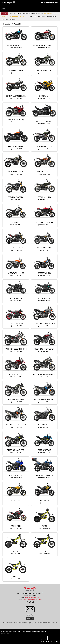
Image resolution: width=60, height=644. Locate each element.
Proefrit (13, 19)
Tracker (25, 14)
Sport (38, 14)
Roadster (32, 14)
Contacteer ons (5, 633)
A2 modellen (33, 17)
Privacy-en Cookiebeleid (28, 631)
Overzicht (5, 14)
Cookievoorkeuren (41, 631)
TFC (26, 17)
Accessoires (5, 19)
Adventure (12, 14)
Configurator (42, 17)
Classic (19, 14)
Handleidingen (52, 17)
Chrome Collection (18, 17)
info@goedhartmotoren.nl (32, 597)
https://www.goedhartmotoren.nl (33, 599)
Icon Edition (48, 14)
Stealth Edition (6, 17)
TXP (42, 14)
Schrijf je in (30, 618)
